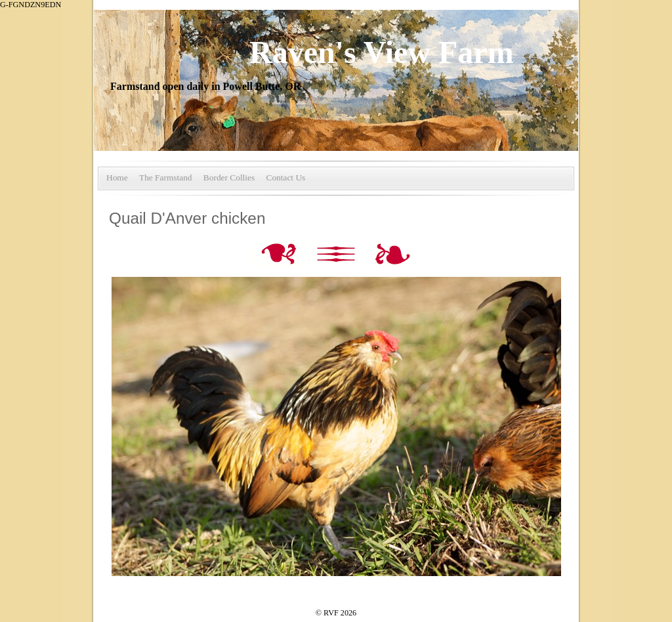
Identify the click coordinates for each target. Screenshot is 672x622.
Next (393, 255)
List (337, 255)
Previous (282, 255)
